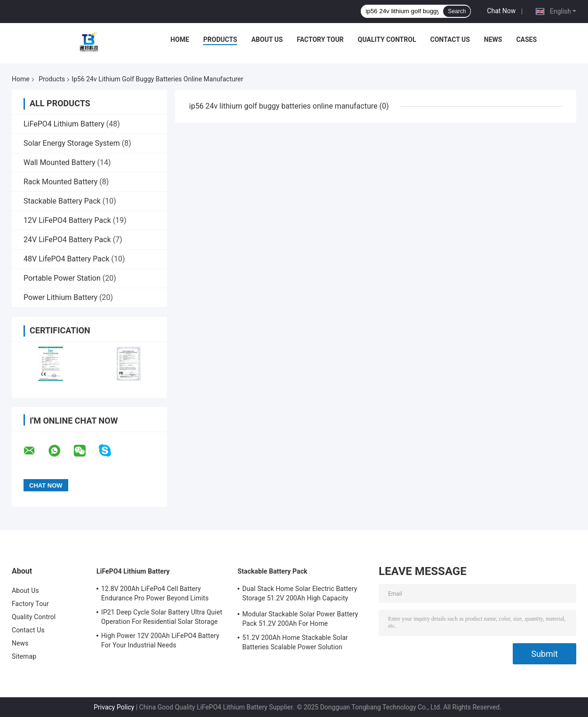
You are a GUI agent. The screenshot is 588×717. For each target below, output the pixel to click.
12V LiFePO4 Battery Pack (67, 220)
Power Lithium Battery (60, 297)
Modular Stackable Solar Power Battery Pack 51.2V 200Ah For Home (300, 619)
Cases (526, 39)
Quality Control (387, 39)
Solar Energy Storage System (72, 143)
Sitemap (24, 656)
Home (180, 39)
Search (457, 11)
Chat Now (501, 11)
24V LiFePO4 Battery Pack (67, 240)
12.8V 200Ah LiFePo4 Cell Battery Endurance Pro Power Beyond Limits (155, 593)
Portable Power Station (62, 278)
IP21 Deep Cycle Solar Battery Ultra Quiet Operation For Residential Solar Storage (162, 617)
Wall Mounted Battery (60, 162)
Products (220, 39)
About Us (267, 39)
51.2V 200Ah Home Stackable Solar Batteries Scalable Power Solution (295, 642)
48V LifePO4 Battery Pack (67, 259)
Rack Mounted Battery (60, 182)
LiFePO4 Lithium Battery (64, 124)
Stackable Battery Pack (62, 201)
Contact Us (450, 39)
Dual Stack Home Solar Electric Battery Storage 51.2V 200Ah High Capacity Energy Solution (300, 595)
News (493, 39)
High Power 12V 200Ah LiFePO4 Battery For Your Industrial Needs (160, 640)
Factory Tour (320, 39)
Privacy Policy (114, 707)
